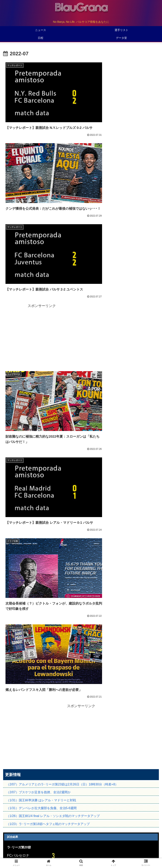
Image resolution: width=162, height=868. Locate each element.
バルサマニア (81, 850)
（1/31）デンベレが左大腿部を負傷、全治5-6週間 (41, 450)
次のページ (81, 589)
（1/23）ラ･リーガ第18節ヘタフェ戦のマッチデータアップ (48, 466)
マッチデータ (15, 514)
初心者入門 (133, 850)
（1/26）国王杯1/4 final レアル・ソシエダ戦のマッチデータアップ (53, 458)
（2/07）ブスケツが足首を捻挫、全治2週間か (38, 434)
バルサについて (81, 844)
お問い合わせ (81, 855)
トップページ (29, 844)
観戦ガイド (29, 850)
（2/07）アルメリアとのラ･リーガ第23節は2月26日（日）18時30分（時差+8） (62, 426)
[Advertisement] (120, 165)
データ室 (133, 844)
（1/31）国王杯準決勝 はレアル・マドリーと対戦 (41, 442)
